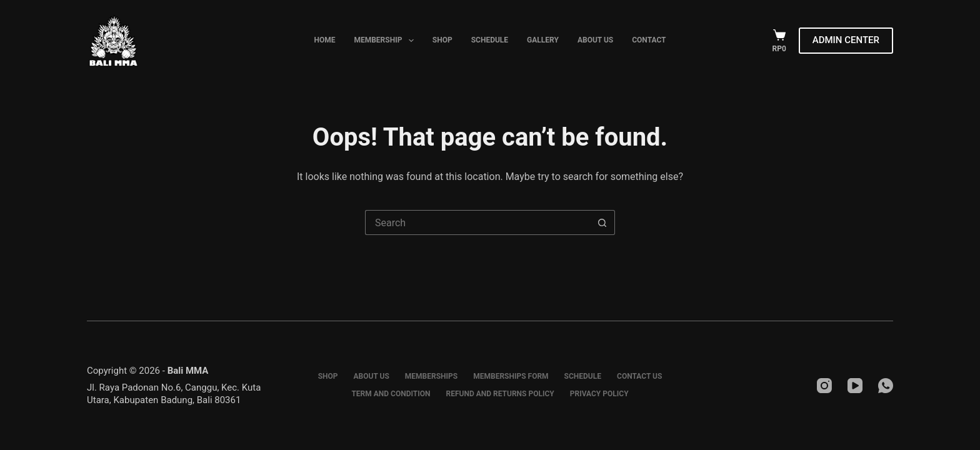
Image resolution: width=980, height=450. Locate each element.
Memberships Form (511, 376)
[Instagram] (824, 386)
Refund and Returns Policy (500, 394)
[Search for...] (477, 222)
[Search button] (602, 222)
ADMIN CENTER (846, 40)
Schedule (490, 40)
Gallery (543, 40)
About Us (595, 40)
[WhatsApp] (886, 386)
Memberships (431, 376)
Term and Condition (391, 394)
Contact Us (639, 376)
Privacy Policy (599, 394)
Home (324, 40)
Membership (386, 41)
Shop (442, 40)
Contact (649, 40)
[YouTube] (855, 386)
